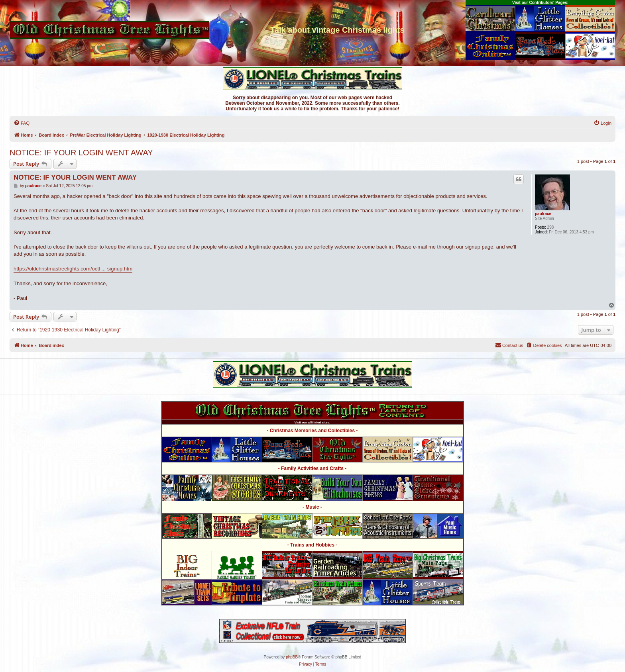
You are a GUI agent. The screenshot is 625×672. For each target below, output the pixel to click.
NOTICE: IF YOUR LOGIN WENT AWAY (81, 153)
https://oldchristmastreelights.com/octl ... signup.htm (73, 269)
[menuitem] (22, 123)
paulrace (543, 214)
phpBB (292, 657)
